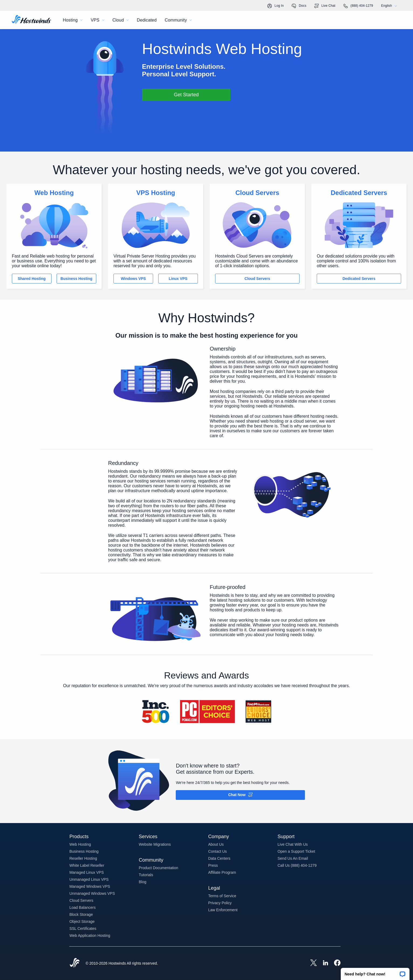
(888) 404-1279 (358, 6)
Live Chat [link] (325, 6)
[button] (375, 972)
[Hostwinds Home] (75, 963)
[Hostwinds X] (311, 963)
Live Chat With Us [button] (293, 844)
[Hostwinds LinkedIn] (323, 963)
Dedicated (147, 20)
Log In (276, 6)
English (390, 6)
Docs (299, 6)
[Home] (31, 20)
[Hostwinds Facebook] (335, 963)
